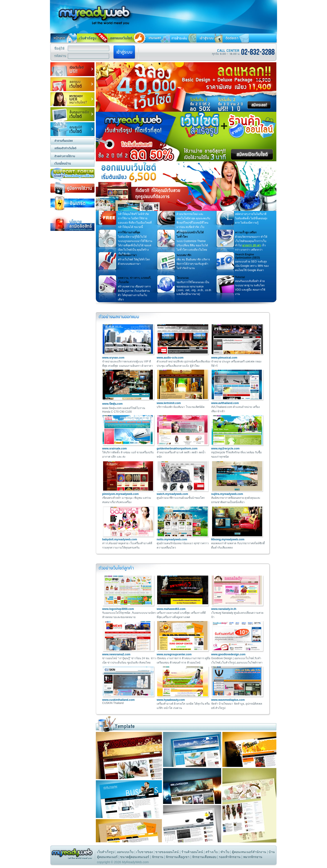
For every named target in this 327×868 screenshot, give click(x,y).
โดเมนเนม (183, 278)
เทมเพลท (155, 38)
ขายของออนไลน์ (167, 852)
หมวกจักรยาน (253, 857)
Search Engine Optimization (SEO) (247, 256)
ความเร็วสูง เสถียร (246, 232)
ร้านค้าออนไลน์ (192, 852)
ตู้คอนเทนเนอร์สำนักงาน (249, 852)
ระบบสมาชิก (184, 255)
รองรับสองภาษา (127, 255)
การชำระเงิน (183, 38)
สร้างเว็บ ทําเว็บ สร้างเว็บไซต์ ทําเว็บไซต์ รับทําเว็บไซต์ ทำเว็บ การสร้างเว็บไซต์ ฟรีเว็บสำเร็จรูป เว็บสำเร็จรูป (92, 12)
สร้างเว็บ (212, 852)
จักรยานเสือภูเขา (178, 857)
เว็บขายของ (145, 852)
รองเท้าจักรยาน (230, 857)
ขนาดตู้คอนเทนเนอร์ (135, 857)
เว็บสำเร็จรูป (106, 852)
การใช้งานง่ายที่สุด (129, 232)
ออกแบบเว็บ (125, 852)
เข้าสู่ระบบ (209, 38)
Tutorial (240, 277)
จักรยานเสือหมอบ (204, 857)
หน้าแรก (63, 38)
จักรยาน (158, 857)
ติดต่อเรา (236, 38)
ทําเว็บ (225, 852)
